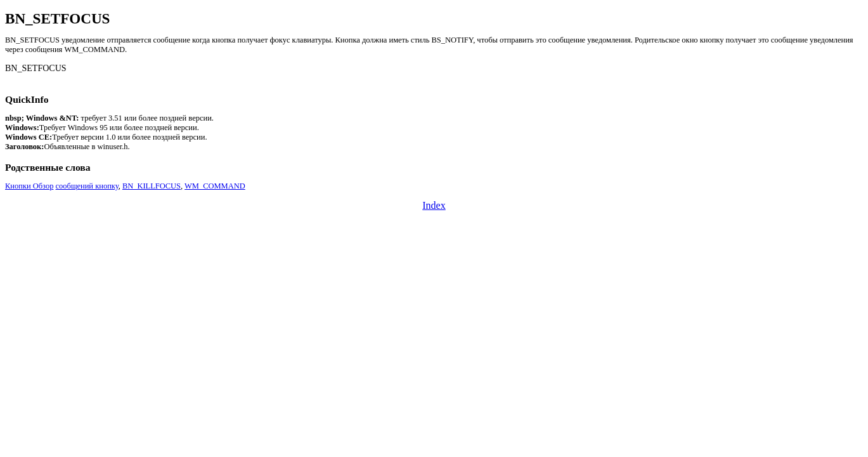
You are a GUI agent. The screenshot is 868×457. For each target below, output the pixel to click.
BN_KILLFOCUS (152, 186)
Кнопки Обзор (29, 186)
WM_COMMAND (215, 186)
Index (434, 205)
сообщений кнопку (87, 186)
